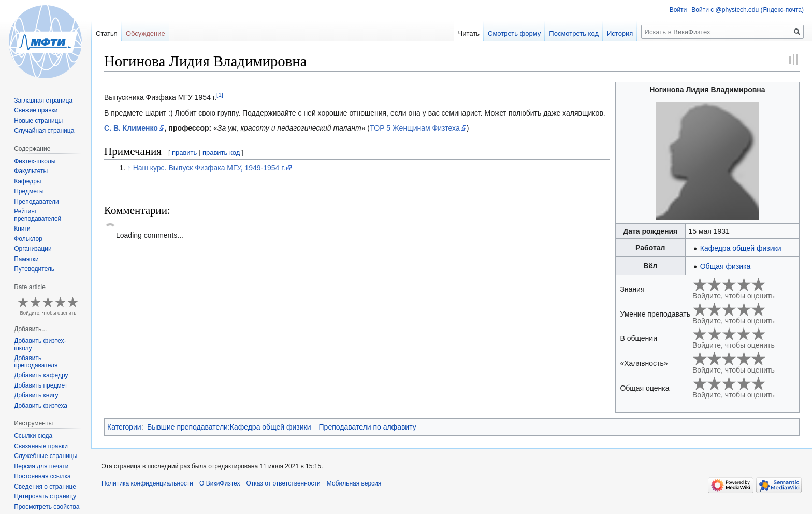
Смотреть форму (514, 33)
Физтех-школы (35, 161)
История (620, 33)
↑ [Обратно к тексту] (129, 168)
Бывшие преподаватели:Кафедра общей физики (229, 427)
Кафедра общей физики (741, 248)
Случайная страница (44, 131)
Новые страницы (38, 121)
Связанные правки (41, 446)
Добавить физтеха (41, 406)
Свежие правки (36, 110)
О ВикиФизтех (220, 483)
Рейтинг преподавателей (38, 215)
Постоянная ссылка (42, 476)
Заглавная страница (43, 101)
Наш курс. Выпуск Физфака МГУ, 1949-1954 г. (209, 168)
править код (221, 153)
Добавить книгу (36, 395)
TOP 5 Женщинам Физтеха (415, 128)
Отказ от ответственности (283, 483)
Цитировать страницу (45, 496)
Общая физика (725, 266)
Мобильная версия (354, 483)
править (184, 153)
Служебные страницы (46, 456)
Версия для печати (41, 466)
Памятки (26, 259)
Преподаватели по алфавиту (368, 427)
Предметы (29, 191)
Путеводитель (34, 269)
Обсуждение (146, 33)
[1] (220, 95)
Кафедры (27, 181)
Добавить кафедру (41, 375)
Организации (33, 249)
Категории (124, 427)
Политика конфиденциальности (147, 483)
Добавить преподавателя (36, 362)
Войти (678, 10)
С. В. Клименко (131, 128)
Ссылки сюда (33, 436)
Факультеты (31, 171)
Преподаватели (37, 202)
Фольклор (28, 239)
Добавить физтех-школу (40, 345)
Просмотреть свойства (47, 507)
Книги (22, 229)
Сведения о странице (45, 487)
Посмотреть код (574, 33)
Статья (107, 33)
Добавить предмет (41, 386)
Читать (469, 33)
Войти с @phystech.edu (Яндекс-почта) (748, 10)
